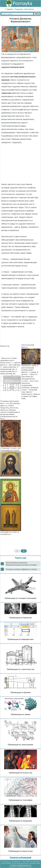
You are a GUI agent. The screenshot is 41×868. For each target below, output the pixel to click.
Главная (9, 9)
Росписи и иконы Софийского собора (21, 569)
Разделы (19, 9)
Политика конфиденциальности (21, 865)
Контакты (29, 9)
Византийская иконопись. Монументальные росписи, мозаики (21, 564)
